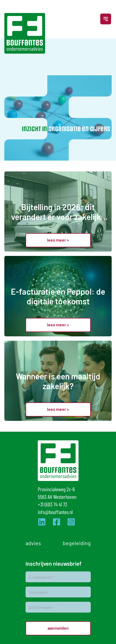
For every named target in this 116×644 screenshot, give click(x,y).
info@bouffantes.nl (55, 512)
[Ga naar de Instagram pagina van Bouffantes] (71, 522)
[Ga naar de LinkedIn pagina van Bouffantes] (42, 522)
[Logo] (25, 33)
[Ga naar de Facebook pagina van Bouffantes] (57, 522)
